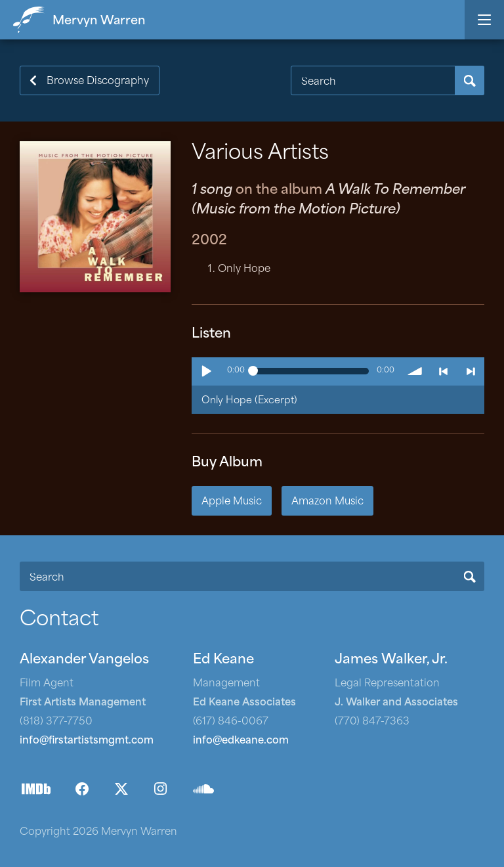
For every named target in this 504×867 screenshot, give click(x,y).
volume (415, 371)
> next (471, 371)
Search (470, 80)
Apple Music (232, 502)
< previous (443, 371)
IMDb (36, 789)
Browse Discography (98, 82)
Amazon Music (327, 502)
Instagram (161, 789)
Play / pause (205, 371)
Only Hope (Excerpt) (249, 401)
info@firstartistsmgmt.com (87, 741)
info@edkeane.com (241, 741)
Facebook (82, 789)
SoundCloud (203, 789)
